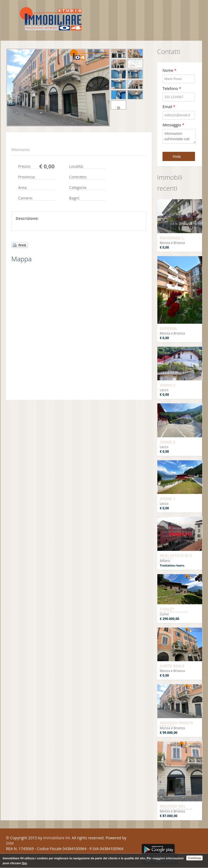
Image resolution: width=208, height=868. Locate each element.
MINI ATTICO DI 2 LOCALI (176, 557)
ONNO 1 (168, 499)
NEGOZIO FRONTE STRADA (176, 725)
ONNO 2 (168, 442)
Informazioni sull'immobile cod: (179, 136)
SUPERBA (168, 328)
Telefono (172, 89)
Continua (194, 858)
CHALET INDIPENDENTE (174, 611)
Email (169, 107)
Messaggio (173, 125)
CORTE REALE (172, 666)
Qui (24, 863)
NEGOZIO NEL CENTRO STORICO (176, 808)
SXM (10, 843)
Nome (169, 70)
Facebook (143, 839)
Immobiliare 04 (56, 838)
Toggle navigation (11, 13)
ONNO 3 (168, 385)
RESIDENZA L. (172, 238)
